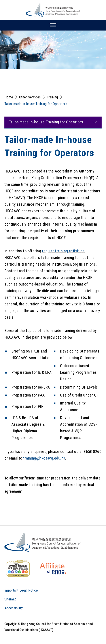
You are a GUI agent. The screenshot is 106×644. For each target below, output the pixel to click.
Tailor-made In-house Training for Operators (36, 104)
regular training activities (63, 251)
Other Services (30, 97)
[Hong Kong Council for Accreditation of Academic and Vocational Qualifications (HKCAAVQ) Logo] (53, 10)
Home (9, 97)
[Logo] (43, 542)
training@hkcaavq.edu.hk (44, 458)
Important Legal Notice (21, 590)
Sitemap (10, 599)
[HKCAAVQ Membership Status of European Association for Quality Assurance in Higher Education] (53, 569)
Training (52, 97)
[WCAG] (18, 569)
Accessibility (14, 608)
